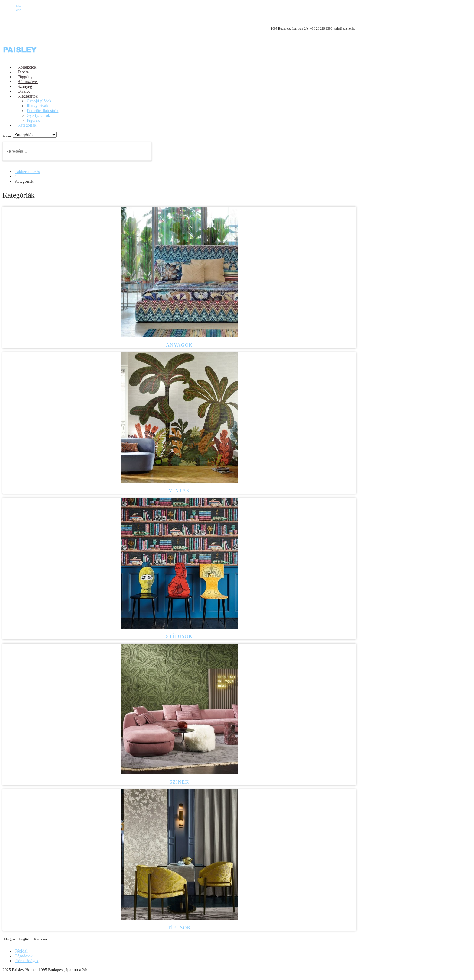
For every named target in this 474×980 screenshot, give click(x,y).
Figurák (33, 120)
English (25, 939)
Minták (179, 491)
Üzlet (18, 6)
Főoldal (21, 951)
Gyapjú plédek (39, 101)
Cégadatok (24, 956)
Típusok (179, 928)
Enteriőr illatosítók (42, 111)
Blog (18, 10)
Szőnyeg (25, 87)
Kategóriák (27, 125)
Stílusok (179, 636)
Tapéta (23, 72)
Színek (179, 782)
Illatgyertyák (37, 106)
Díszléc (24, 91)
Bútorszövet (28, 82)
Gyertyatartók (38, 116)
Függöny (25, 77)
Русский (41, 939)
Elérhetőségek (26, 961)
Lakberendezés (27, 172)
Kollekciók (27, 67)
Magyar (10, 939)
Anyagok (179, 345)
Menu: (8, 136)
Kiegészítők (28, 96)
